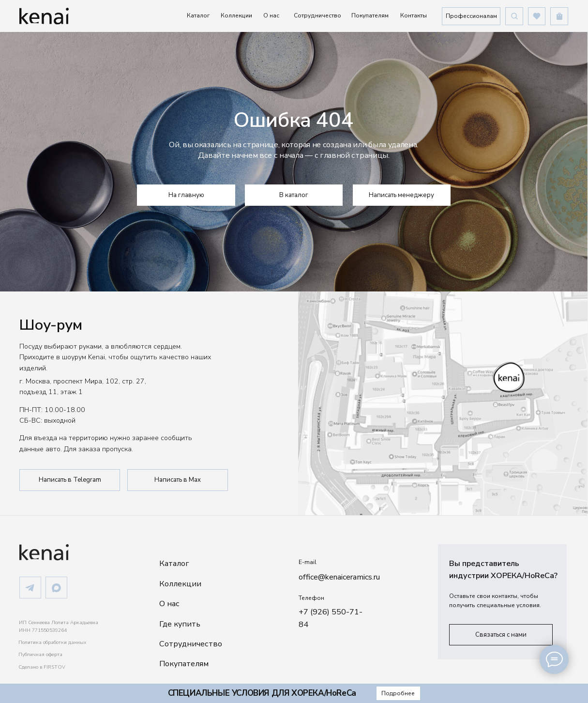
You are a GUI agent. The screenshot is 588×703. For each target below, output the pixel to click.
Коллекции (236, 15)
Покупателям (370, 15)
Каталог (198, 15)
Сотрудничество (317, 15)
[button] (471, 16)
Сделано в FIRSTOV (42, 667)
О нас (271, 15)
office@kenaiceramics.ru (339, 577)
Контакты (414, 15)
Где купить (180, 624)
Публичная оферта (40, 655)
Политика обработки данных (52, 642)
